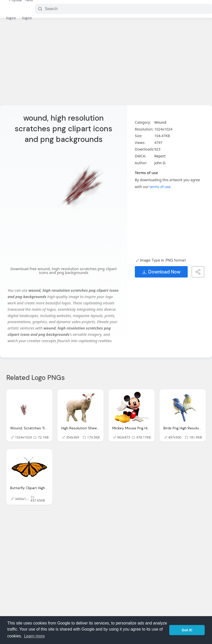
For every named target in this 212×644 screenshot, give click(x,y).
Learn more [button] (34, 636)
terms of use (160, 187)
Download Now (161, 272)
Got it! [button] (187, 630)
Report (160, 156)
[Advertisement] (106, 65)
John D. (160, 163)
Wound (160, 122)
